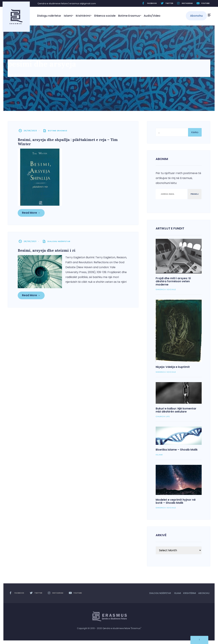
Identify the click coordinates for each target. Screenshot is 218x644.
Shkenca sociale (105, 16)
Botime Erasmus (129, 16)
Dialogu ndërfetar (49, 16)
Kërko (195, 132)
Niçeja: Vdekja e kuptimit (173, 367)
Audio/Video (152, 16)
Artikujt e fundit (170, 228)
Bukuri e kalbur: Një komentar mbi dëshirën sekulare (176, 410)
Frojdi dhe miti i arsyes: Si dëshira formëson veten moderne (173, 281)
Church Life (163, 416)
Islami (68, 16)
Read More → (32, 213)
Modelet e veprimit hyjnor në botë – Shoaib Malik (176, 501)
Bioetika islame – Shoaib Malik (177, 450)
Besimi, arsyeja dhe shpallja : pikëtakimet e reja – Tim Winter (68, 142)
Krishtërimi (83, 16)
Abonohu (196, 16)
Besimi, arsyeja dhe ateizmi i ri (47, 251)
